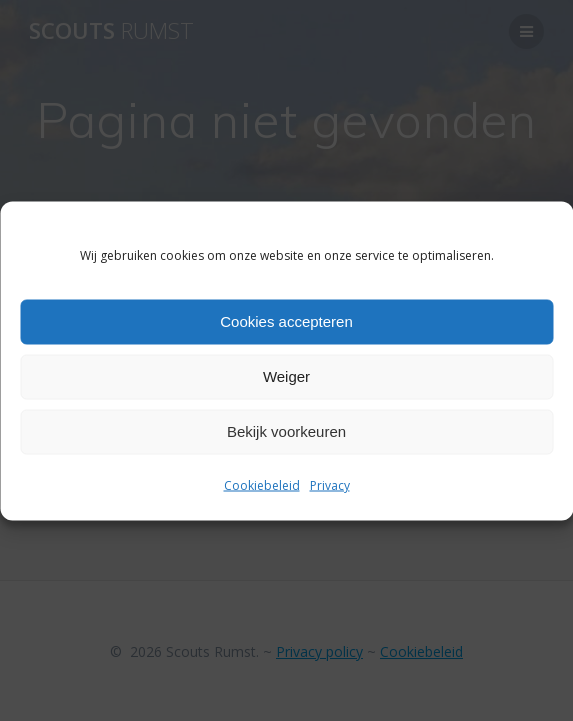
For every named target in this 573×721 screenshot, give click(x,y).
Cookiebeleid (262, 484)
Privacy (330, 484)
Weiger (286, 376)
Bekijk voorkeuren (286, 431)
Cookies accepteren (286, 321)
